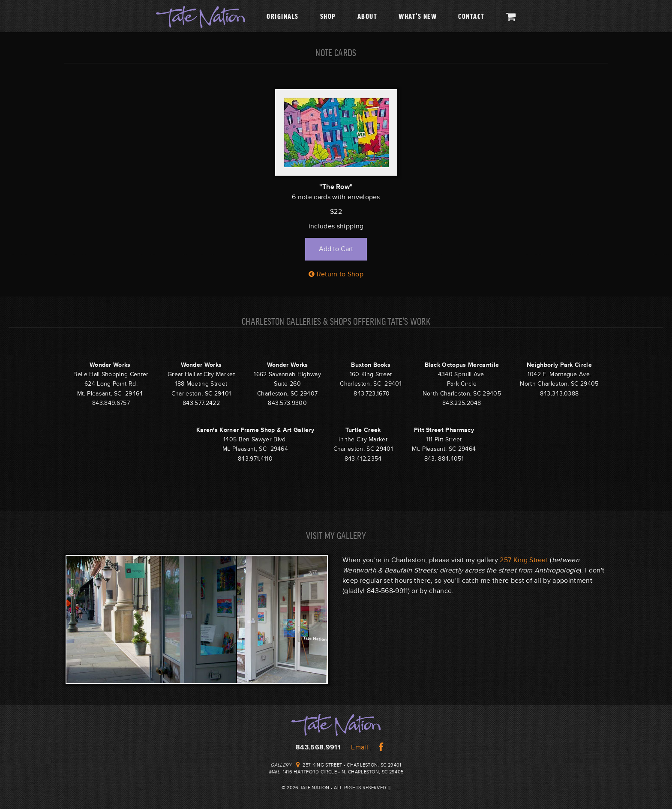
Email (360, 747)
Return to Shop (336, 274)
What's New (418, 16)
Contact (471, 16)
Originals (283, 16)
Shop (328, 16)
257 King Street (524, 560)
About (367, 16)
